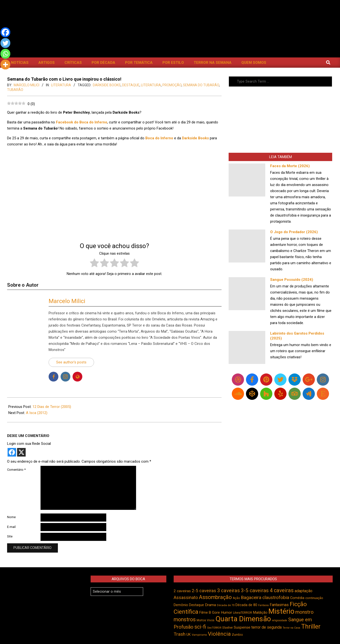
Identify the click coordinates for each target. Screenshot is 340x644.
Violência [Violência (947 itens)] (219, 634)
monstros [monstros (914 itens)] (185, 619)
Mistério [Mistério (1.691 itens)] (281, 611)
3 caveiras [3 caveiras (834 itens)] (228, 590)
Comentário (16, 470)
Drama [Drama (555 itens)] (210, 605)
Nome (11, 517)
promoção (172, 85)
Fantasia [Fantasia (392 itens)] (263, 605)
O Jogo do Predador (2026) (294, 232)
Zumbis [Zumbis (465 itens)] (237, 635)
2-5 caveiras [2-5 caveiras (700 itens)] (204, 591)
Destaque (131, 85)
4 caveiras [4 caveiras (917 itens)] (282, 590)
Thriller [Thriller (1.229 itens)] (311, 627)
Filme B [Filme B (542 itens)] (205, 612)
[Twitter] (5, 43)
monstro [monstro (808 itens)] (304, 612)
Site (10, 536)
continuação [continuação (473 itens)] (314, 598)
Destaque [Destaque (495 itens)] (197, 605)
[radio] (94, 264)
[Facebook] (5, 32)
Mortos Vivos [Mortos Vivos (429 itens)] (206, 620)
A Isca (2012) (37, 413)
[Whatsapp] (5, 54)
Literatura (61, 85)
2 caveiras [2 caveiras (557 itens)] (182, 591)
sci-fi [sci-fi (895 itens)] (200, 627)
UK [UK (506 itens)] (189, 635)
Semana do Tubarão (201, 85)
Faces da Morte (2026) (290, 166)
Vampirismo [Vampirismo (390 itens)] (199, 635)
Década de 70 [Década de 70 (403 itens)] (226, 605)
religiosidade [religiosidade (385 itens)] (280, 620)
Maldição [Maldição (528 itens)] (260, 612)
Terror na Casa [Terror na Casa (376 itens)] (291, 628)
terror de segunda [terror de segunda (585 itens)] (266, 627)
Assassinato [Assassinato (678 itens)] (186, 597)
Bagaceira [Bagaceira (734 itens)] (251, 597)
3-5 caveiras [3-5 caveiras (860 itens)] (255, 590)
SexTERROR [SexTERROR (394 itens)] (214, 628)
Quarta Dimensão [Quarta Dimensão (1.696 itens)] (243, 619)
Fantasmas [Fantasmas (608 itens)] (279, 605)
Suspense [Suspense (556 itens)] (242, 627)
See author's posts (71, 362)
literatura (151, 85)
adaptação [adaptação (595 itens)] (303, 591)
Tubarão (15, 90)
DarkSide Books (107, 85)
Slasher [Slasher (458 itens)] (228, 628)
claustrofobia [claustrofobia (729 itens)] (276, 598)
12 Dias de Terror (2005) (52, 407)
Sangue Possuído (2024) (292, 280)
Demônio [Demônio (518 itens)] (181, 605)
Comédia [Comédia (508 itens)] (297, 598)
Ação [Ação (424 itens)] (236, 598)
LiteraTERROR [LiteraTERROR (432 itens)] (243, 613)
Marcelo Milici (67, 301)
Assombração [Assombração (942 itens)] (215, 597)
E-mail (11, 527)
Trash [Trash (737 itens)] (180, 634)
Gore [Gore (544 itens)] (216, 612)
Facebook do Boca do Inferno (82, 122)
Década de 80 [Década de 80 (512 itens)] (246, 605)
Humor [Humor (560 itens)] (226, 612)
